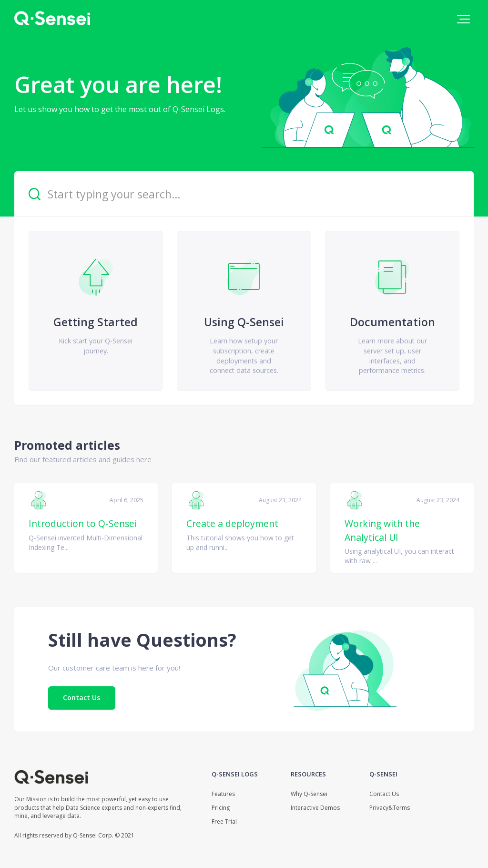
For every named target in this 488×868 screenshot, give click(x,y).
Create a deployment (232, 523)
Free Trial (224, 821)
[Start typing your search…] (244, 194)
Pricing (221, 808)
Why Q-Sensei (309, 794)
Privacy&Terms (390, 808)
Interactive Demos (315, 808)
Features (223, 794)
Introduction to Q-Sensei (83, 523)
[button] (463, 19)
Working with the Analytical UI (382, 530)
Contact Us (82, 697)
